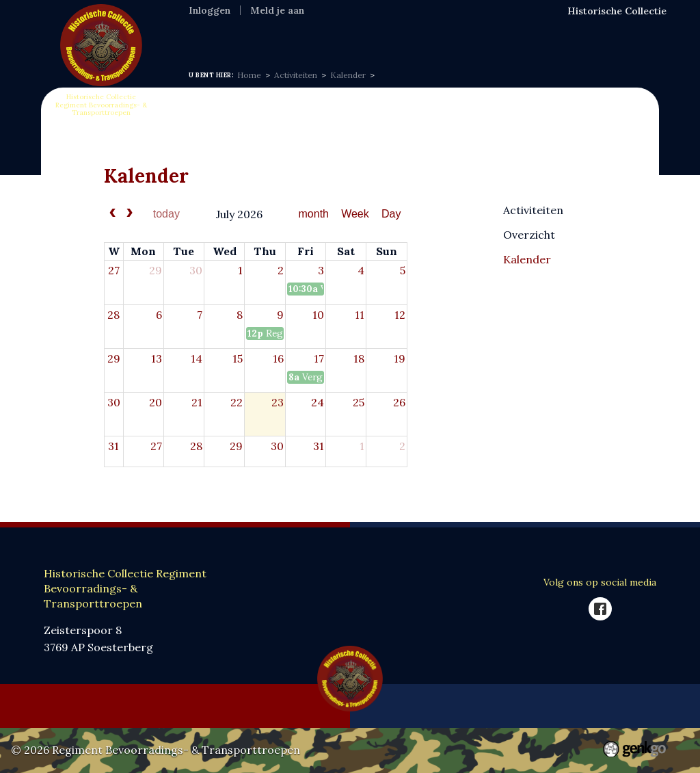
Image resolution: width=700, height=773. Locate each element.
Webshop (464, 34)
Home (205, 34)
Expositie (329, 34)
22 (237, 402)
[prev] (113, 214)
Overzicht (529, 234)
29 (156, 270)
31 (113, 446)
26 (399, 402)
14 (197, 358)
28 (113, 315)
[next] (130, 214)
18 (359, 358)
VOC (416, 34)
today (166, 214)
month (314, 214)
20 (156, 402)
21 (197, 402)
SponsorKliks (537, 34)
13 (157, 358)
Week (355, 214)
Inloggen (210, 10)
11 (360, 315)
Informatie (262, 34)
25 (359, 402)
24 (318, 402)
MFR (379, 34)
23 (278, 402)
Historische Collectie (617, 11)
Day (391, 214)
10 (318, 315)
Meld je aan (277, 10)
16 (278, 358)
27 (114, 270)
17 (319, 358)
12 (400, 315)
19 (400, 358)
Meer (602, 35)
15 (238, 358)
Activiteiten (296, 75)
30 (196, 270)
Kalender (348, 75)
